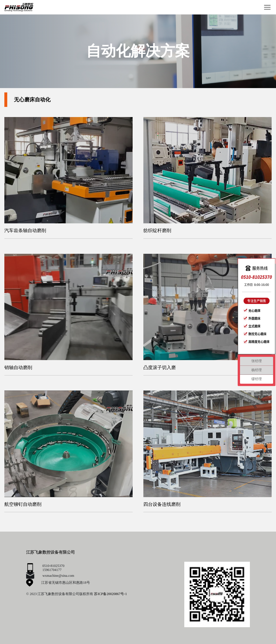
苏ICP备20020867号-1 (110, 594)
